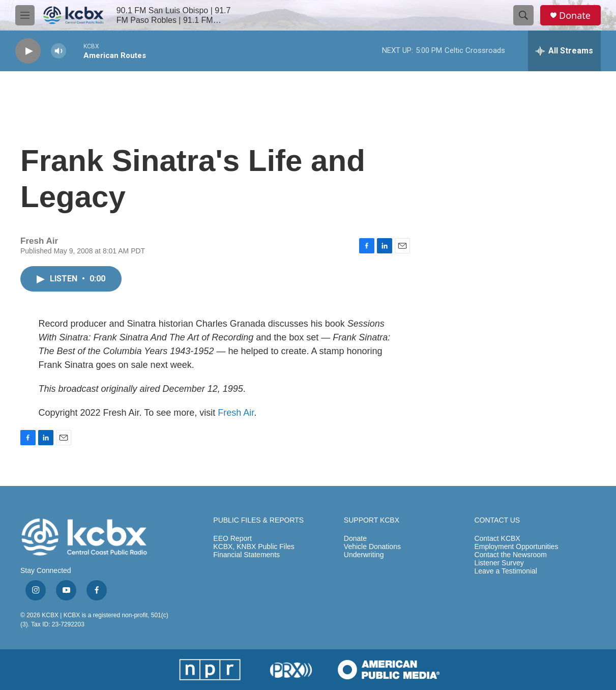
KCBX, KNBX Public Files (254, 547)
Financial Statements (246, 555)
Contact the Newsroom (510, 555)
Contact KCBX (497, 539)
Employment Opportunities (516, 547)
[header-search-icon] (523, 15)
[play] (28, 51)
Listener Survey (499, 563)
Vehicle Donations (372, 547)
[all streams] (564, 51)
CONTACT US (497, 520)
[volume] (58, 51)
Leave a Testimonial (505, 571)
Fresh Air (236, 413)
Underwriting (364, 555)
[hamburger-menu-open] (25, 15)
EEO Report (232, 539)
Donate (575, 16)
